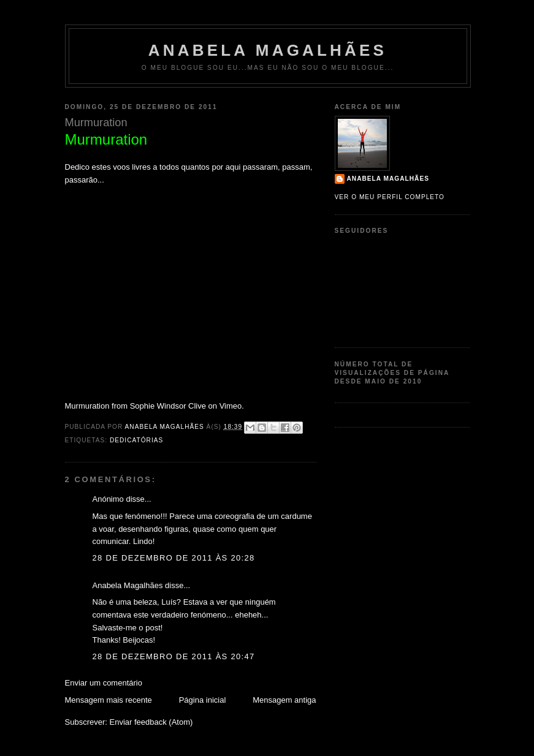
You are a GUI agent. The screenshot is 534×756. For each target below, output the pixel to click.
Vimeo (231, 406)
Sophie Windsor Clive (168, 406)
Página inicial (203, 700)
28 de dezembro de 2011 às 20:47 (174, 656)
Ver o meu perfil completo (390, 197)
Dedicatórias (136, 440)
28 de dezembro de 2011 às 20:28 (174, 558)
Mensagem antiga (284, 700)
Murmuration (87, 406)
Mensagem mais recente (109, 700)
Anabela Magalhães (268, 50)
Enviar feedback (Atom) (151, 722)
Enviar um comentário (104, 683)
